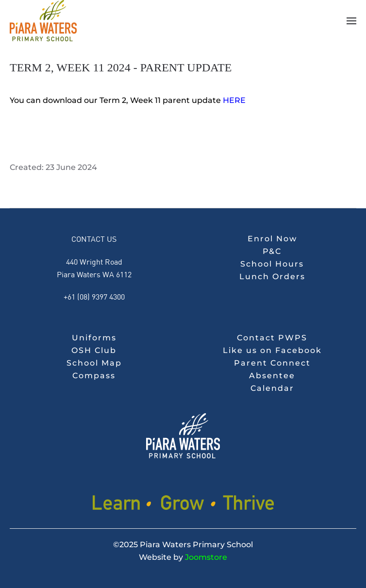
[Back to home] (43, 21)
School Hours (272, 264)
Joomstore (206, 557)
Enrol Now (272, 239)
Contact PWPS (272, 338)
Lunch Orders (272, 277)
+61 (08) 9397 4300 (94, 296)
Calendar (272, 388)
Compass (94, 376)
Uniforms (94, 338)
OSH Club (94, 350)
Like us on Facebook (272, 350)
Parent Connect (272, 363)
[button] (351, 21)
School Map (94, 363)
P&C (272, 251)
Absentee (272, 376)
